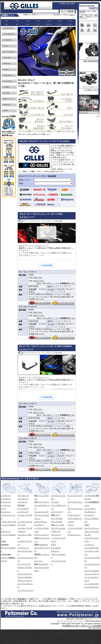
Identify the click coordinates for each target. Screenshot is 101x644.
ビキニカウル (56, 548)
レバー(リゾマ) (23, 512)
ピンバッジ (38, 561)
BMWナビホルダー (41, 545)
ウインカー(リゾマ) (41, 512)
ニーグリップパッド (92, 528)
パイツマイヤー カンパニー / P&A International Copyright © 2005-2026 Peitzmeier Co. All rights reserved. (76, 622)
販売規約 (83, 11)
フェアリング (56, 535)
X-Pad (87, 525)
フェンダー (55, 502)
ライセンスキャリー (25, 574)
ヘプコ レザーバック (8, 522)
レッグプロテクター (92, 587)
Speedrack (5, 545)
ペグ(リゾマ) (56, 531)
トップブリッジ (23, 548)
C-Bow (3, 541)
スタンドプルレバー (75, 518)
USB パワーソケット (42, 502)
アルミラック (6, 531)
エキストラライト (41, 522)
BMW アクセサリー (41, 564)
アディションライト (42, 535)
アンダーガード (90, 512)
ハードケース (6, 505)
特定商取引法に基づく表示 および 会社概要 (82, 626)
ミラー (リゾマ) (57, 512)
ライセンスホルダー (25, 577)
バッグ (3, 509)
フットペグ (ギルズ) (92, 571)
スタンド (71, 525)
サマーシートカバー (25, 580)
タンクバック (6, 512)
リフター (71, 522)
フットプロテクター (92, 584)
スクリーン (55, 551)
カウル (53, 545)
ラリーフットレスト (58, 528)
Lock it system (6, 554)
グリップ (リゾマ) (24, 564)
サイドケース (6, 502)
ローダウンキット (74, 535)
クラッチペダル (57, 522)
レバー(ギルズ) (23, 509)
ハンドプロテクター (92, 548)
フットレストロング (92, 574)
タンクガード (89, 515)
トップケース (6, 499)
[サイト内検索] (46, 11)
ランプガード (39, 525)
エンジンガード (90, 509)
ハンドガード (89, 545)
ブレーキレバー (23, 499)
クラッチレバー (23, 496)
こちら (71, 15)
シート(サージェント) (25, 590)
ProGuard (21, 505)
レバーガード (22, 502)
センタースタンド (74, 515)
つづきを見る (47, 265)
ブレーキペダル (57, 518)
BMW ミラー (56, 515)
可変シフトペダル (58, 525)
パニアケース (6, 496)
